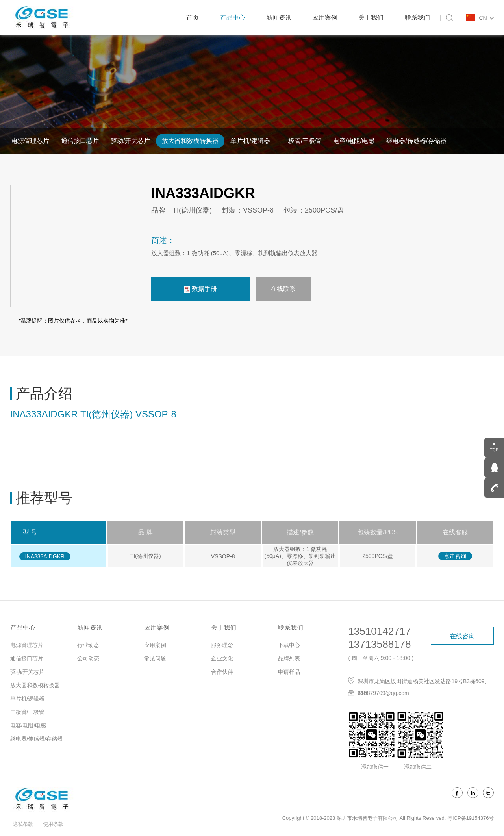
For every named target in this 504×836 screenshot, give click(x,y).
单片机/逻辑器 (250, 141)
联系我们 (417, 18)
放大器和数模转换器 (190, 141)
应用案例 (325, 18)
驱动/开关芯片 (130, 141)
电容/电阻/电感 (354, 141)
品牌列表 (289, 658)
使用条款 (53, 824)
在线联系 (283, 289)
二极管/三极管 (302, 141)
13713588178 (379, 644)
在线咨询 (462, 636)
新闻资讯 (279, 18)
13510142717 (379, 631)
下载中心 (289, 645)
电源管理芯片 (30, 141)
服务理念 (222, 645)
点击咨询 (455, 556)
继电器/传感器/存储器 (416, 141)
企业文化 (222, 658)
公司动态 (88, 658)
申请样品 (289, 672)
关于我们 (371, 18)
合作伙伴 (222, 672)
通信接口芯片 (80, 141)
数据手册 (200, 289)
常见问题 (155, 658)
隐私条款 (23, 824)
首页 (193, 18)
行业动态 (88, 645)
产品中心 (233, 18)
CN (486, 18)
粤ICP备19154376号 (471, 818)
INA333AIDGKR (45, 556)
